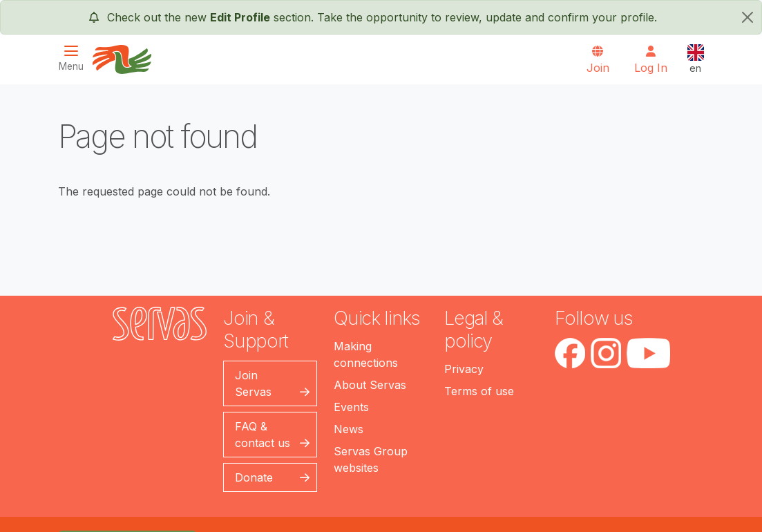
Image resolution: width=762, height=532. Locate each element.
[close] (747, 17)
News (349, 429)
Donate (254, 477)
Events (351, 407)
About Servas (370, 385)
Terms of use (479, 391)
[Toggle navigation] (75, 58)
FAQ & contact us (263, 435)
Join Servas (253, 383)
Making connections (366, 354)
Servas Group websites (371, 459)
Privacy (464, 369)
